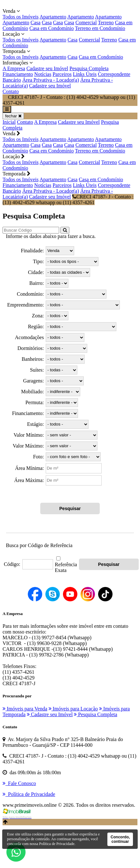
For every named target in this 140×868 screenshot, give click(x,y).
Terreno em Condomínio (100, 28)
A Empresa (14, 68)
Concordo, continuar (120, 839)
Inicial (9, 122)
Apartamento (53, 17)
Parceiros (62, 74)
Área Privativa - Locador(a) (51, 80)
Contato (11, 91)
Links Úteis (85, 74)
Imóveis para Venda (25, 709)
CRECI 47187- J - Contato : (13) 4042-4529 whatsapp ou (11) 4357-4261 (68, 200)
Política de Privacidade (57, 844)
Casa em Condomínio (52, 28)
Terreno (106, 22)
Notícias (43, 74)
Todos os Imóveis (21, 17)
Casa (36, 22)
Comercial (86, 22)
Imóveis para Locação (73, 709)
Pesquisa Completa (89, 68)
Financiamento (18, 74)
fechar (13, 116)
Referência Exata (66, 567)
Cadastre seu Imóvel (47, 68)
